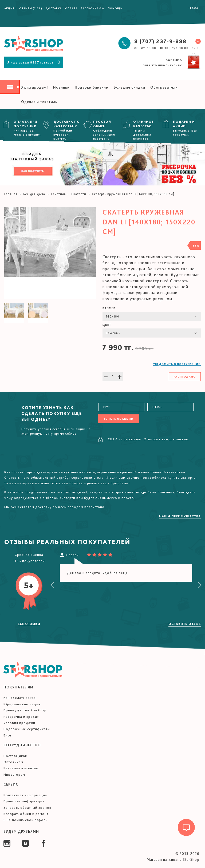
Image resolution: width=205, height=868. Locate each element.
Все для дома (34, 194)
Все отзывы (29, 624)
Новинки (61, 87)
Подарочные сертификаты (27, 729)
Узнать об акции (119, 419)
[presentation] (53, 585)
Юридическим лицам (22, 704)
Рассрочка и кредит (21, 717)
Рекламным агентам (21, 768)
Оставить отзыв (185, 624)
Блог (8, 735)
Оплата (71, 8)
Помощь (115, 8)
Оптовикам (13, 762)
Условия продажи (19, 723)
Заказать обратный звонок (27, 808)
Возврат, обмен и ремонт (26, 814)
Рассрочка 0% (93, 8)
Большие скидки (129, 87)
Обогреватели (164, 87)
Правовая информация (24, 801)
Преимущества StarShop (25, 710)
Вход (194, 8)
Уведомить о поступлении (177, 364)
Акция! (10, 8)
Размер (109, 308)
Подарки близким (92, 87)
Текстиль (58, 194)
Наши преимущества (180, 516)
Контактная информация (25, 795)
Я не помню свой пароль (25, 820)
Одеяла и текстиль (39, 102)
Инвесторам (14, 774)
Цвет (107, 325)
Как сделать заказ (20, 698)
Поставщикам (15, 756)
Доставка (54, 8)
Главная (11, 194)
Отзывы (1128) (31, 8)
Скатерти (79, 194)
